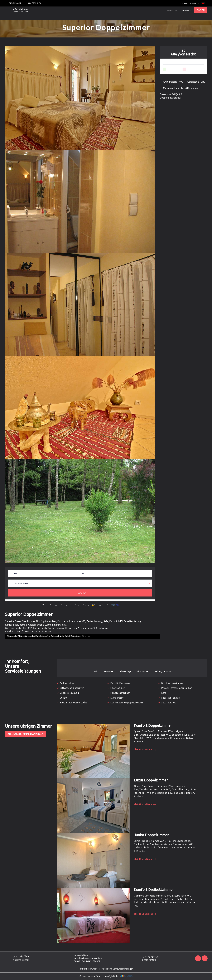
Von (15, 574)
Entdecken (173, 11)
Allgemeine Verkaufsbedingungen (117, 969)
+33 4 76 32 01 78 (149, 957)
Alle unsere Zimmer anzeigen (25, 734)
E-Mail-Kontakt (147, 960)
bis (83, 574)
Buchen (201, 10)
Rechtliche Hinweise (88, 969)
